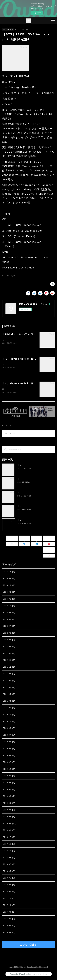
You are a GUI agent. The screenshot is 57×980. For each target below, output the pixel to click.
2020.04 (9, 749)
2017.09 (10, 913)
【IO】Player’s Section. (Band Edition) (25, 359)
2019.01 (9, 831)
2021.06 (9, 688)
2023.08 (9, 620)
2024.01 (9, 600)
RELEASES (8, 29)
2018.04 (9, 885)
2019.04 (9, 810)
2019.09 (9, 777)
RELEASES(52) (9, 276)
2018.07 (9, 865)
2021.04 (9, 702)
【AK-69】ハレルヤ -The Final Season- (25, 334)
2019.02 (10, 824)
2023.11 (9, 606)
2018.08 (9, 858)
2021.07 (9, 681)
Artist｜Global (28, 945)
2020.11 (9, 715)
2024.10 (9, 586)
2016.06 (9, 919)
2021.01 (9, 708)
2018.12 (9, 838)
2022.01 (9, 661)
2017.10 (9, 906)
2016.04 (9, 933)
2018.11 (9, 844)
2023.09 (9, 613)
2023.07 (9, 627)
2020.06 (9, 743)
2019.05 (9, 804)
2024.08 (9, 593)
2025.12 (9, 572)
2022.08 (9, 634)
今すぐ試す (37, 13)
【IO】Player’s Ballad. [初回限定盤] (23, 384)
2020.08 (9, 729)
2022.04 (9, 640)
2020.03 (9, 756)
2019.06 (9, 797)
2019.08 (9, 783)
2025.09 (9, 579)
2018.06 (9, 872)
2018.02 (9, 892)
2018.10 (9, 851)
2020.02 (9, 763)
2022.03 (9, 647)
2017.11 (9, 899)
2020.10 (9, 722)
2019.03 (9, 817)
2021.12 (9, 668)
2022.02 (9, 654)
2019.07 (9, 790)
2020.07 (9, 736)
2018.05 (9, 879)
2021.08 (9, 674)
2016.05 (9, 926)
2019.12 (9, 770)
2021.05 (9, 695)
